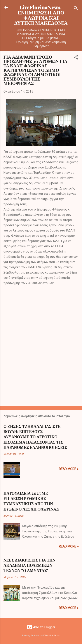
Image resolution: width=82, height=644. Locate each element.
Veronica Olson (52, 636)
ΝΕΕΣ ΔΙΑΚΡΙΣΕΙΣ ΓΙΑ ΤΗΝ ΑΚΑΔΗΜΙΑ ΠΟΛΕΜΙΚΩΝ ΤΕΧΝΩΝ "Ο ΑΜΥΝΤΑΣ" (29, 565)
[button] (76, 58)
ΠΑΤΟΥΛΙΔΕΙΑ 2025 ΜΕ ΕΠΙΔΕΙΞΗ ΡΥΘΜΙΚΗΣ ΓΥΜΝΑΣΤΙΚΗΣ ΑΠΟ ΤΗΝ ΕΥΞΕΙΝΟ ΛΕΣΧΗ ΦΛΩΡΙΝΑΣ (31, 501)
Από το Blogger (41, 627)
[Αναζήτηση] (76, 9)
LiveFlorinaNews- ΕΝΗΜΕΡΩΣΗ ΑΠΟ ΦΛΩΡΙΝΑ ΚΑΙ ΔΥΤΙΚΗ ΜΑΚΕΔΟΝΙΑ (41, 15)
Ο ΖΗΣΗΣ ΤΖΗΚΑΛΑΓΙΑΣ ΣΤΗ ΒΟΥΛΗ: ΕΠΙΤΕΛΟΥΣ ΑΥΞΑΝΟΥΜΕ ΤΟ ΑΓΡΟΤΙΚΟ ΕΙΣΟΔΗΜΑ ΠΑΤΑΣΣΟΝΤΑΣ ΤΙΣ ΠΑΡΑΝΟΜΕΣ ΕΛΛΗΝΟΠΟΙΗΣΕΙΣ (35, 437)
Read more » (69, 469)
